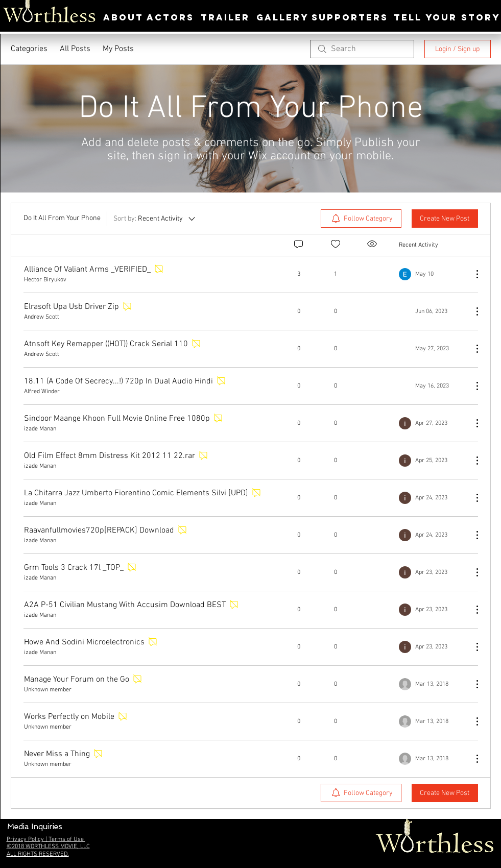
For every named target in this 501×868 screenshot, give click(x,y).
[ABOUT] (123, 18)
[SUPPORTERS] (350, 18)
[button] (35, 827)
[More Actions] (472, 274)
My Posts (118, 49)
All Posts (75, 49)
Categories (29, 49)
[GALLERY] (283, 18)
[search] (362, 49)
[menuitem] (361, 219)
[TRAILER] (225, 18)
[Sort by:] (155, 219)
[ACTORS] (171, 18)
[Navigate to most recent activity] (432, 274)
